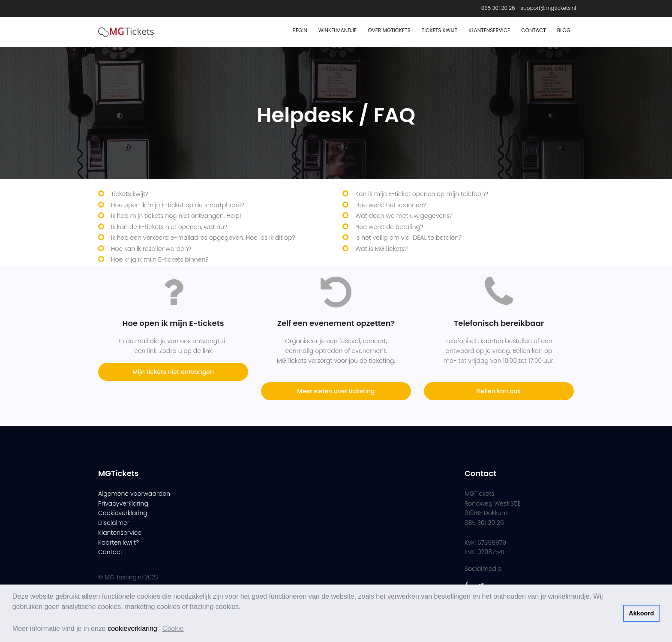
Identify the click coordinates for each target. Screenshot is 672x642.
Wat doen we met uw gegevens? (404, 216)
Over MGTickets (389, 30)
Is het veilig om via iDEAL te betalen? (408, 238)
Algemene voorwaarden (134, 494)
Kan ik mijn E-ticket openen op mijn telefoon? (422, 194)
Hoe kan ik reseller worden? (151, 249)
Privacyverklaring (123, 503)
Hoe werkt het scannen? (391, 205)
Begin (300, 30)
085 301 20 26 (498, 8)
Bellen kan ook (499, 391)
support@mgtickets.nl (548, 8)
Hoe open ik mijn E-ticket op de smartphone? (178, 205)
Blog (564, 30)
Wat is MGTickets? (381, 249)
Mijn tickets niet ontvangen (173, 372)
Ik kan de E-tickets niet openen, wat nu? (169, 227)
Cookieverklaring (123, 513)
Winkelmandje (338, 30)
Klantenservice (489, 30)
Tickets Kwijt (440, 30)
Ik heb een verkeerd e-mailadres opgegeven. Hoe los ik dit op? (203, 238)
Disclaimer (114, 523)
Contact (533, 30)
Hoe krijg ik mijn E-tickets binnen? (160, 259)
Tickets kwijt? (130, 194)
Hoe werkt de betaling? (389, 227)
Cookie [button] (173, 628)
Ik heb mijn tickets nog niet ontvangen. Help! (176, 216)
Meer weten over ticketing (336, 391)
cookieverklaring (132, 628)
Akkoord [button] (641, 613)
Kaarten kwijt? (118, 543)
